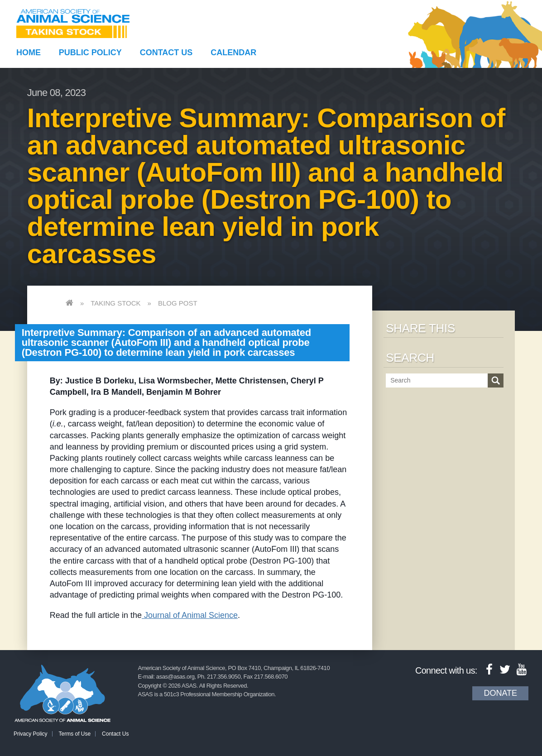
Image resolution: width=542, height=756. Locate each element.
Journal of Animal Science (190, 615)
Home (29, 53)
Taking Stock (115, 303)
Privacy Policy (31, 734)
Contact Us (166, 53)
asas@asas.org (175, 677)
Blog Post (178, 303)
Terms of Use (75, 734)
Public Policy (90, 53)
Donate (500, 693)
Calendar (233, 53)
